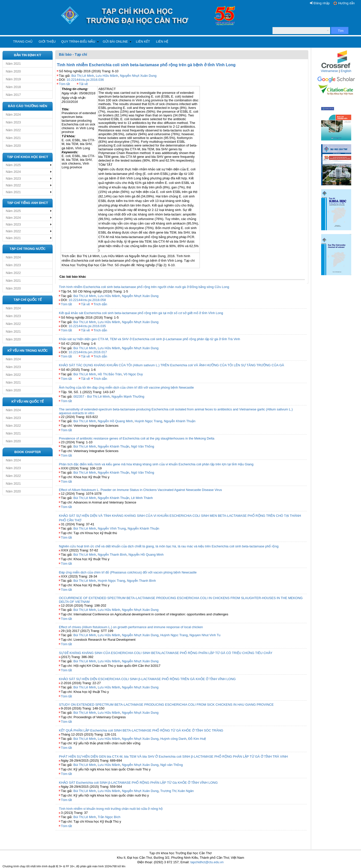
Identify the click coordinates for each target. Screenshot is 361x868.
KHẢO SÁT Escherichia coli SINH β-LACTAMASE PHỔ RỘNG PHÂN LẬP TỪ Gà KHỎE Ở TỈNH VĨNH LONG (138, 783)
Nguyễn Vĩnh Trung (112, 528)
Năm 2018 (13, 87)
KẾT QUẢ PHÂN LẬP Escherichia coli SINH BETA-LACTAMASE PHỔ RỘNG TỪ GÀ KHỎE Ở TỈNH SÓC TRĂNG (141, 730)
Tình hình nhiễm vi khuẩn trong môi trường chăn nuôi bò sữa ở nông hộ (111, 809)
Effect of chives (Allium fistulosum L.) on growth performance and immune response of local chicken (131, 627)
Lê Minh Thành (142, 498)
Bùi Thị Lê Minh (83, 76)
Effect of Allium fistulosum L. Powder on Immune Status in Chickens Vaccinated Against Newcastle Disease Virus (140, 490)
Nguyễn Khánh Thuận (180, 421)
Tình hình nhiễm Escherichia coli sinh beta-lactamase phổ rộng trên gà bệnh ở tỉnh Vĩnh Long (146, 65)
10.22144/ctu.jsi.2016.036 (85, 80)
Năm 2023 (13, 122)
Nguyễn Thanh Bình (112, 555)
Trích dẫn (100, 304)
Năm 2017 (13, 95)
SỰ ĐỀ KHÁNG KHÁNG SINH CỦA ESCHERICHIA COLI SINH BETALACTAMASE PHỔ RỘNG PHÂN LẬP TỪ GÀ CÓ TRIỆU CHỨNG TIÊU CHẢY (166, 653)
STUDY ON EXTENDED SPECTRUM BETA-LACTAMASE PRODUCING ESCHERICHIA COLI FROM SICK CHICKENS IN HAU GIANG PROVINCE (166, 705)
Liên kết (143, 42)
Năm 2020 (13, 71)
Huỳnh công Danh (173, 739)
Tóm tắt (64, 84)
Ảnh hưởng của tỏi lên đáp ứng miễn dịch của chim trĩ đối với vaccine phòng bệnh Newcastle (126, 387)
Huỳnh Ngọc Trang (148, 421)
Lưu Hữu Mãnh (107, 76)
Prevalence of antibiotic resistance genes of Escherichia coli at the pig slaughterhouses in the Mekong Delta (137, 438)
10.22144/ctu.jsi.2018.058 (87, 300)
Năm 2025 (13, 165)
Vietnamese (329, 71)
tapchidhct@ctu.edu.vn (207, 862)
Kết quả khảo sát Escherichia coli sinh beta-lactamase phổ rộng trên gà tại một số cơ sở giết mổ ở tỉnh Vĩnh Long (141, 313)
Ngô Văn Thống (143, 446)
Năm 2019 (13, 79)
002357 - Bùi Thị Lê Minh (92, 396)
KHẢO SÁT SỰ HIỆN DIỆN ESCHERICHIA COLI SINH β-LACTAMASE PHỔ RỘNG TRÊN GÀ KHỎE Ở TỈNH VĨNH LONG (147, 679)
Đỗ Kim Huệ (197, 739)
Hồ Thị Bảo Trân (110, 374)
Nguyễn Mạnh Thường (128, 396)
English (346, 71)
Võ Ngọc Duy (133, 374)
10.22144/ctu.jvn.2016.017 (88, 352)
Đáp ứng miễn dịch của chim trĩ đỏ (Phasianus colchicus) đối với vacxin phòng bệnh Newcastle (128, 572)
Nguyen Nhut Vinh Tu (205, 635)
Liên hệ (162, 42)
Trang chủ (23, 42)
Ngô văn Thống (171, 765)
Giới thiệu (47, 42)
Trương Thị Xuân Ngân (177, 791)
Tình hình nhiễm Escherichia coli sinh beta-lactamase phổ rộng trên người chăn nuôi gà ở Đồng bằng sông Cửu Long (144, 287)
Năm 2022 (13, 130)
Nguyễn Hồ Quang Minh (115, 421)
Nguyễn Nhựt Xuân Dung (138, 76)
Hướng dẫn (346, 3)
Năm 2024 (13, 115)
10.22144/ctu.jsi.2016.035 (87, 326)
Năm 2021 (13, 64)
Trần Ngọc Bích (109, 817)
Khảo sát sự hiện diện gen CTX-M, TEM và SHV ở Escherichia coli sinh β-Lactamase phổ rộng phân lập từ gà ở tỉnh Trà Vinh (149, 339)
